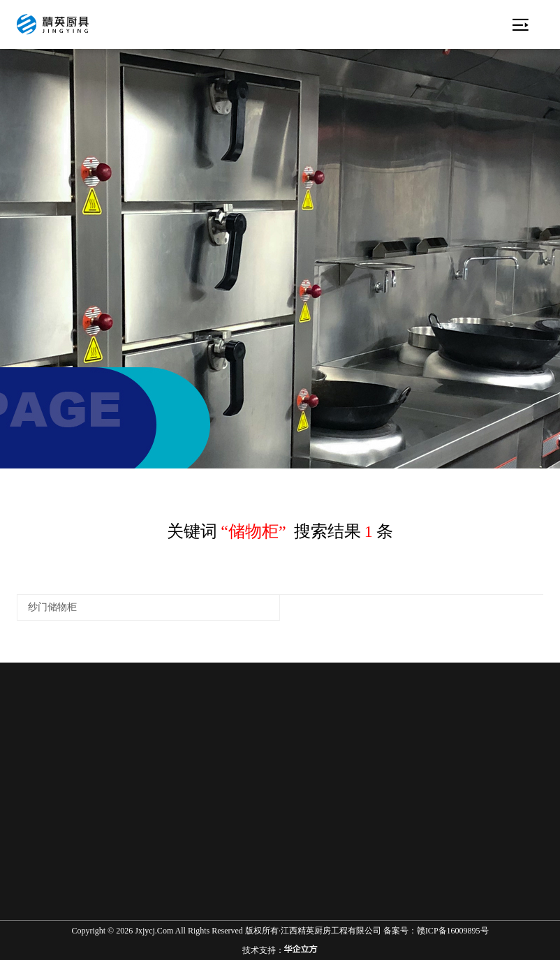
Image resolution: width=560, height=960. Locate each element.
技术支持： (280, 950)
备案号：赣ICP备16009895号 (436, 931)
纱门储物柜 (52, 607)
